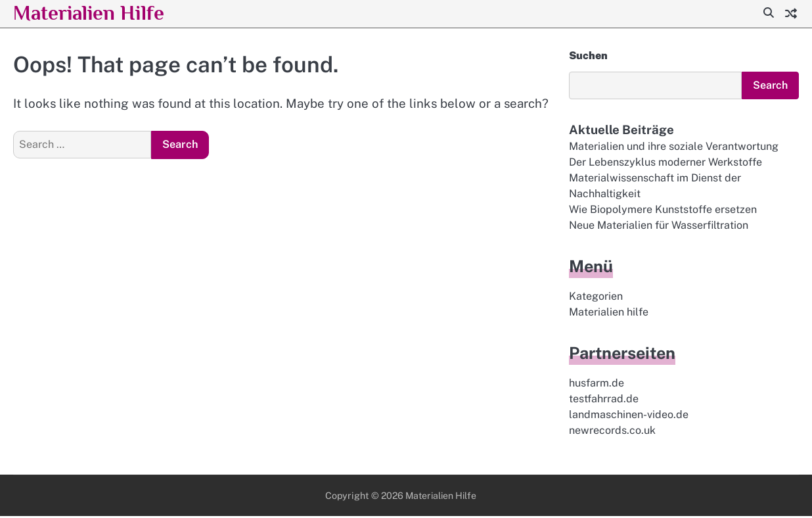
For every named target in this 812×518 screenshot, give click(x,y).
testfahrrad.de (604, 401)
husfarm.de (597, 385)
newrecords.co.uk (612, 433)
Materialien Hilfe (94, 12)
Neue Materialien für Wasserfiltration (659, 226)
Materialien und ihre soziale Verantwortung (674, 146)
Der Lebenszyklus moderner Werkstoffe (665, 163)
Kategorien (596, 297)
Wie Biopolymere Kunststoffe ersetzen (663, 211)
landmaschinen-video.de (629, 416)
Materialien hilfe (609, 314)
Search (770, 85)
